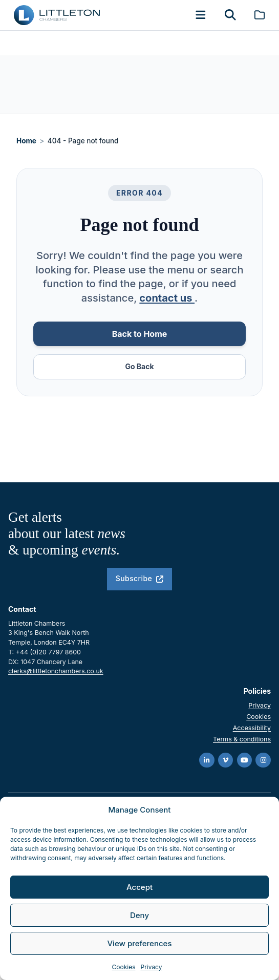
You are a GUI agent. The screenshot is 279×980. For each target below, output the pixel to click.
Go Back (139, 366)
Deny (139, 915)
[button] (201, 15)
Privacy (151, 967)
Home (26, 141)
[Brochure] (260, 15)
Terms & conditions (242, 739)
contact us (167, 298)
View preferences (139, 943)
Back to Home (140, 334)
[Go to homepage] (57, 15)
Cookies (124, 967)
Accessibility (252, 728)
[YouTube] (245, 760)
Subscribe (139, 578)
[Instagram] (263, 760)
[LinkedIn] (207, 760)
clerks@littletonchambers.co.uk (56, 671)
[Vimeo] (226, 760)
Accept (139, 887)
